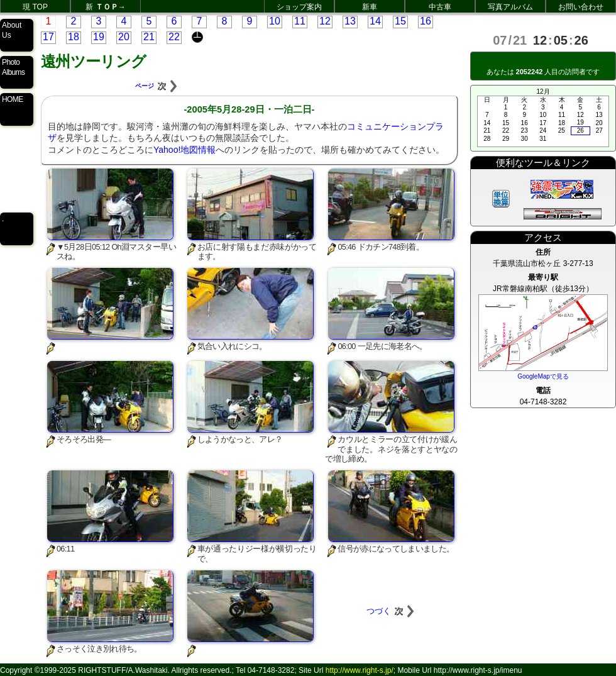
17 (48, 37)
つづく (391, 611)
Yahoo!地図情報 (184, 150)
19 (99, 37)
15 (400, 21)
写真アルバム (510, 7)
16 (426, 21)
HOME (13, 99)
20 (124, 37)
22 (174, 37)
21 (149, 37)
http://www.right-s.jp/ (360, 670)
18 (74, 37)
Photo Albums (13, 67)
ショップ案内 (299, 7)
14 (375, 21)
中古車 (440, 7)
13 (350, 21)
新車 (370, 7)
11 (300, 21)
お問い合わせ (581, 7)
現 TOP (35, 7)
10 (275, 21)
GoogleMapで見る (543, 376)
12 (325, 21)
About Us (12, 30)
